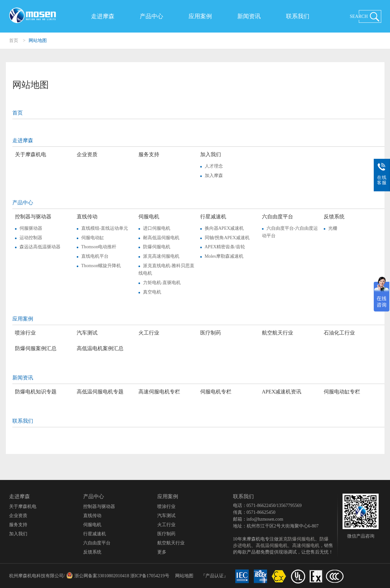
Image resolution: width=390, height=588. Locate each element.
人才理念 (214, 166)
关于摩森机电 (31, 154)
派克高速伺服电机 (161, 256)
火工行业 (149, 333)
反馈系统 (334, 217)
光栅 (333, 228)
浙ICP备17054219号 (150, 576)
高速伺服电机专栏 (159, 392)
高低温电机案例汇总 (100, 348)
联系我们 (298, 16)
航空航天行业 (278, 333)
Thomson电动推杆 (99, 247)
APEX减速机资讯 (282, 392)
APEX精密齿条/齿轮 (225, 247)
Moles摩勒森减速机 (224, 256)
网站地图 (38, 41)
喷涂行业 (25, 333)
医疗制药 (211, 333)
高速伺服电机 (306, 546)
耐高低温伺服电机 (161, 238)
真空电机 (152, 292)
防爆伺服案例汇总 (36, 348)
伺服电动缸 (93, 238)
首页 (14, 41)
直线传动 (87, 217)
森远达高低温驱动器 (40, 247)
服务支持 (149, 154)
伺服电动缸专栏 (342, 392)
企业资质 (87, 154)
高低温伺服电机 (272, 546)
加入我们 (211, 154)
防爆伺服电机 (157, 247)
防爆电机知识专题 (36, 392)
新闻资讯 (249, 16)
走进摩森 (103, 16)
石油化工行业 (339, 333)
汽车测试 (87, 333)
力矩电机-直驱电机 (162, 283)
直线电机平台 (95, 256)
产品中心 (151, 16)
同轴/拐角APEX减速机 (227, 238)
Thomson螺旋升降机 (101, 266)
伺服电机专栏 (216, 392)
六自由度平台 (278, 217)
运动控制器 (31, 238)
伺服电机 (149, 217)
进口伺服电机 (157, 228)
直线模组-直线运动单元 (105, 228)
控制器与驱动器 (33, 217)
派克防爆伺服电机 (297, 539)
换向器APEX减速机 (224, 228)
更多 (162, 552)
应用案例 (200, 16)
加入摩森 (214, 176)
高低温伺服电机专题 (100, 392)
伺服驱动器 (31, 228)
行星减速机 (213, 217)
